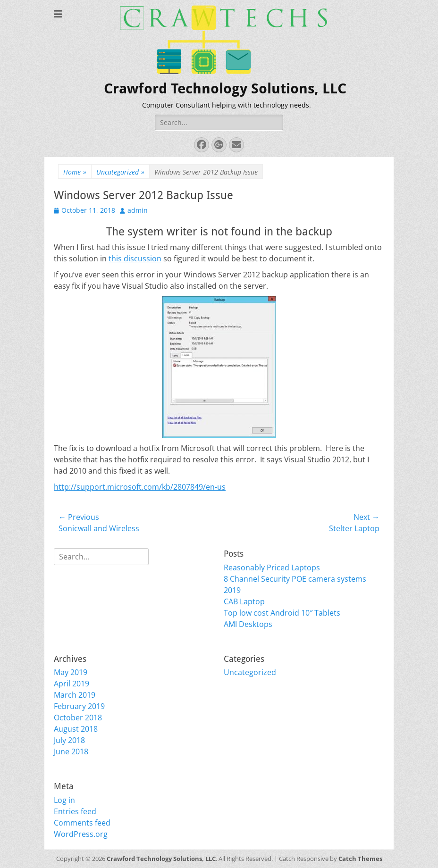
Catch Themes (360, 859)
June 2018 (71, 751)
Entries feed (75, 811)
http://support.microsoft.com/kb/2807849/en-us (140, 487)
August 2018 (76, 729)
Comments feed (82, 823)
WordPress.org (81, 834)
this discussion (135, 259)
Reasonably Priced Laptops (272, 568)
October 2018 (78, 718)
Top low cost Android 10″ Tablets (282, 613)
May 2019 (71, 672)
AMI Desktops (248, 624)
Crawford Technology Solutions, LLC (225, 88)
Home (75, 172)
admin (138, 210)
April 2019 (72, 684)
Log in (64, 800)
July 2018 (69, 740)
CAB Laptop (244, 601)
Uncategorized (120, 172)
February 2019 (79, 706)
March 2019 (75, 695)
